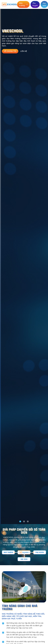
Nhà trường (23, 4)
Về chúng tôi (10, 51)
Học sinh (44, 4)
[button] (20, 521)
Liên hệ (24, 51)
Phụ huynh (35, 4)
